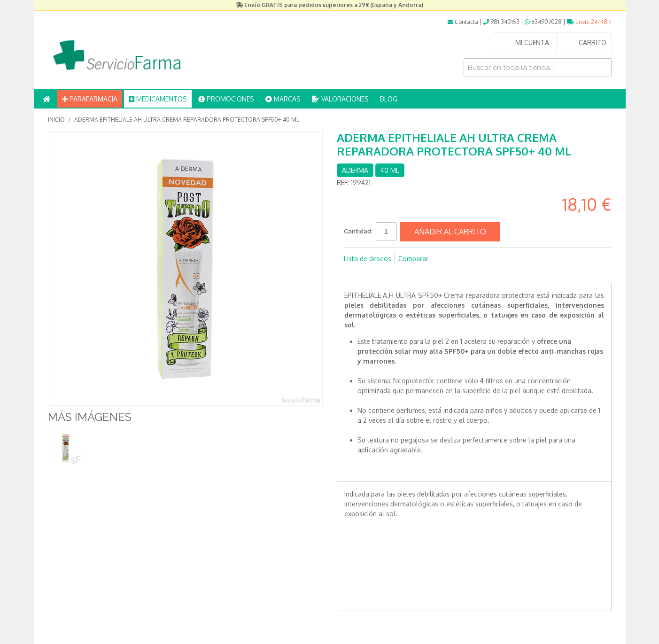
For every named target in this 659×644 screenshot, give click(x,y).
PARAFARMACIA (90, 99)
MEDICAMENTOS (158, 99)
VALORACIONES (340, 99)
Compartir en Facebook (353, 274)
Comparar (413, 259)
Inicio (56, 120)
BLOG (389, 99)
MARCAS (283, 99)
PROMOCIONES (226, 99)
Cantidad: (358, 231)
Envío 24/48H (589, 22)
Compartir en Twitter (372, 274)
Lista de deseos (368, 259)
